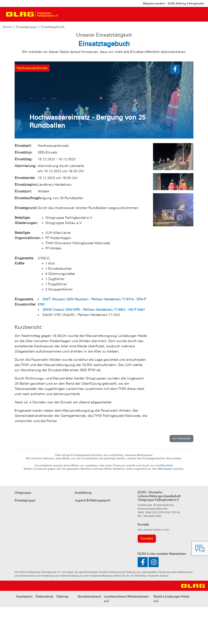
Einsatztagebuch (53, 27)
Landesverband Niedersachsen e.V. (126, 636)
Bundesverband (89, 634)
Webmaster (165, 506)
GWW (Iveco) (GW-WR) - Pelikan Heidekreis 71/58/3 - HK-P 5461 (94, 347)
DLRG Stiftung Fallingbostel (186, 3)
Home (7, 27)
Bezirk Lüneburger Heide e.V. (171, 636)
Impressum (24, 634)
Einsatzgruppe (26, 27)
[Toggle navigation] (65, 14)
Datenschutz (44, 634)
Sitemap (62, 634)
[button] (175, 106)
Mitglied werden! (154, 3)
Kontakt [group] (147, 576)
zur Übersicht (181, 476)
